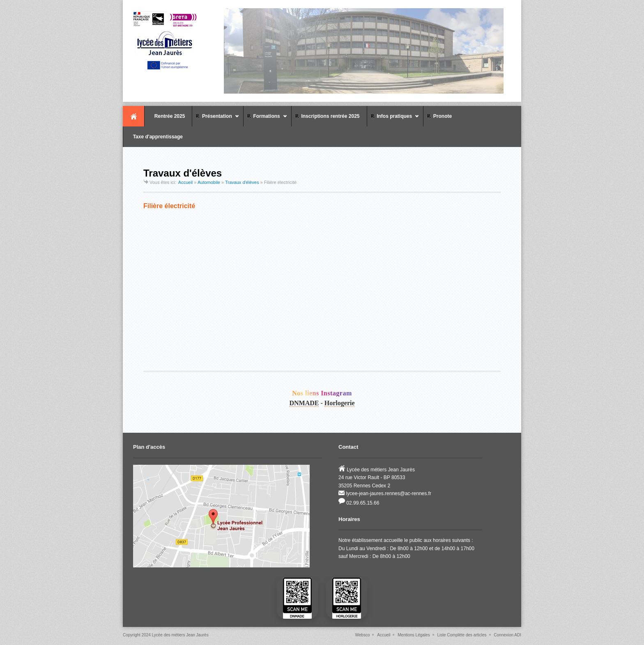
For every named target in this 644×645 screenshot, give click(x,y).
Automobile (209, 182)
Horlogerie (340, 403)
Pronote (439, 116)
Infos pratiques (393, 120)
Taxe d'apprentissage (154, 137)
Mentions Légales (414, 635)
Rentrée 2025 (166, 116)
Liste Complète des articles (462, 635)
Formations (265, 120)
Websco (363, 635)
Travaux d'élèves (242, 182)
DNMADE (304, 403)
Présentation (215, 120)
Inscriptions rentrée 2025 (327, 116)
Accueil (133, 116)
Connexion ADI (507, 635)
